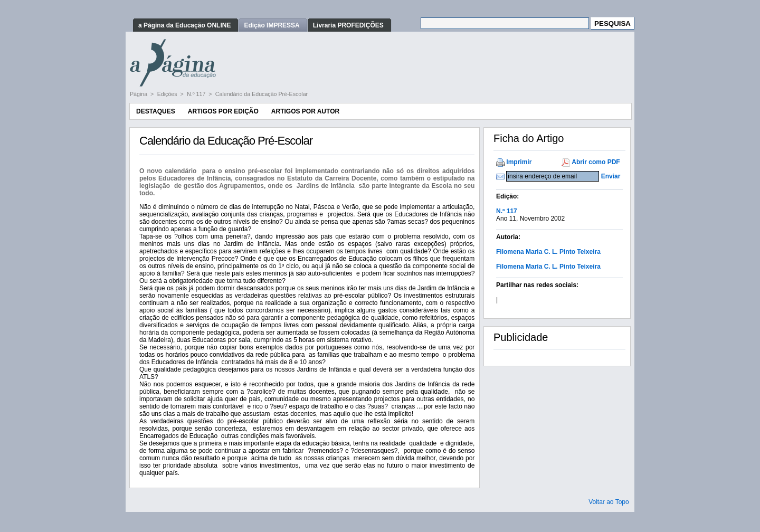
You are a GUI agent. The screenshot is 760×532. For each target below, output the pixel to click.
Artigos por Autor (305, 111)
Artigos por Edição (223, 111)
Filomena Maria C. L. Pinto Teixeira (548, 252)
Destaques (156, 111)
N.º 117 (197, 94)
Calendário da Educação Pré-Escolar (262, 94)
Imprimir (519, 162)
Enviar (611, 176)
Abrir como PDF (596, 162)
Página (139, 94)
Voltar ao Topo (609, 502)
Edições (168, 94)
